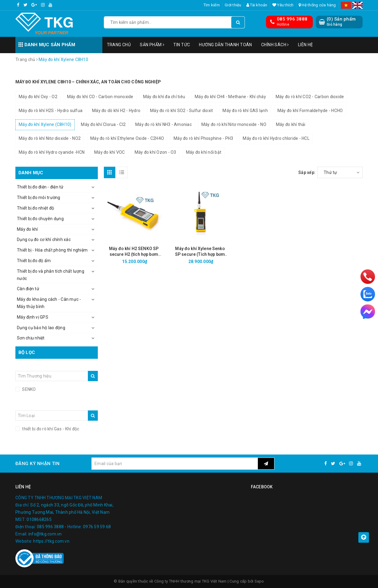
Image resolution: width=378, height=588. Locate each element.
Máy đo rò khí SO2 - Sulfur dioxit (181, 111)
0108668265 (39, 519)
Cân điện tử (28, 289)
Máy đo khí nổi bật (204, 152)
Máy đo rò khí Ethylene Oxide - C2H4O (127, 138)
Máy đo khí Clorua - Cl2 (103, 124)
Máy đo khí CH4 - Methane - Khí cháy (230, 97)
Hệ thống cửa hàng (317, 5)
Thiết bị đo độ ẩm (34, 261)
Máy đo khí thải (291, 124)
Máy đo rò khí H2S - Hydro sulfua (51, 111)
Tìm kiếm (212, 5)
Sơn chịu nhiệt (31, 338)
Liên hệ (306, 45)
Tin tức (182, 45)
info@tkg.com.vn (45, 534)
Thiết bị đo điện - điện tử (40, 187)
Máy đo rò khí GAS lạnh (245, 111)
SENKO (29, 389)
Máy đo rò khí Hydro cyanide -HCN (52, 152)
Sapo (259, 581)
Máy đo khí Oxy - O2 (38, 97)
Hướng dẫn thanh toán (225, 45)
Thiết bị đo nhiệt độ (35, 208)
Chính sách (275, 45)
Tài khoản (257, 5)
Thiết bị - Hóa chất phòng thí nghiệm (52, 250)
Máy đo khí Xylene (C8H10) (45, 124)
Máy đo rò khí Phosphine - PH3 (203, 138)
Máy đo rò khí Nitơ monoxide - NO (234, 124)
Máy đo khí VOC (110, 152)
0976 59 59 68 (97, 527)
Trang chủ (119, 45)
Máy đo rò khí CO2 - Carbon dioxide (310, 97)
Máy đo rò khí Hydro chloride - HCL (276, 138)
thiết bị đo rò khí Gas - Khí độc (50, 429)
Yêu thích (283, 5)
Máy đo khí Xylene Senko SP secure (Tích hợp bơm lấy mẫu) (200, 252)
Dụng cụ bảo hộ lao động (41, 328)
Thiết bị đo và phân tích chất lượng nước (51, 275)
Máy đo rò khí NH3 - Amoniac (163, 124)
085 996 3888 (292, 19)
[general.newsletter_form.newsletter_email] (175, 464)
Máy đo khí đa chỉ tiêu (164, 97)
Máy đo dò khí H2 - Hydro (116, 111)
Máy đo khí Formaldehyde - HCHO (310, 111)
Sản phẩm (152, 45)
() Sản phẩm (341, 22)
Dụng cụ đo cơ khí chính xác (44, 239)
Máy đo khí (27, 229)
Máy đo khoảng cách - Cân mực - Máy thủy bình (49, 303)
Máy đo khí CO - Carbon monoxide (100, 97)
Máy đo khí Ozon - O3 (155, 152)
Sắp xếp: (307, 172)
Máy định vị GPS (33, 317)
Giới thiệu (233, 5)
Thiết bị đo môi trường (39, 198)
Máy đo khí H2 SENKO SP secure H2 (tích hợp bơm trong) (134, 252)
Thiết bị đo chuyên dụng (40, 219)
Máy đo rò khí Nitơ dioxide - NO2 (50, 138)
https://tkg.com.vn (51, 541)
